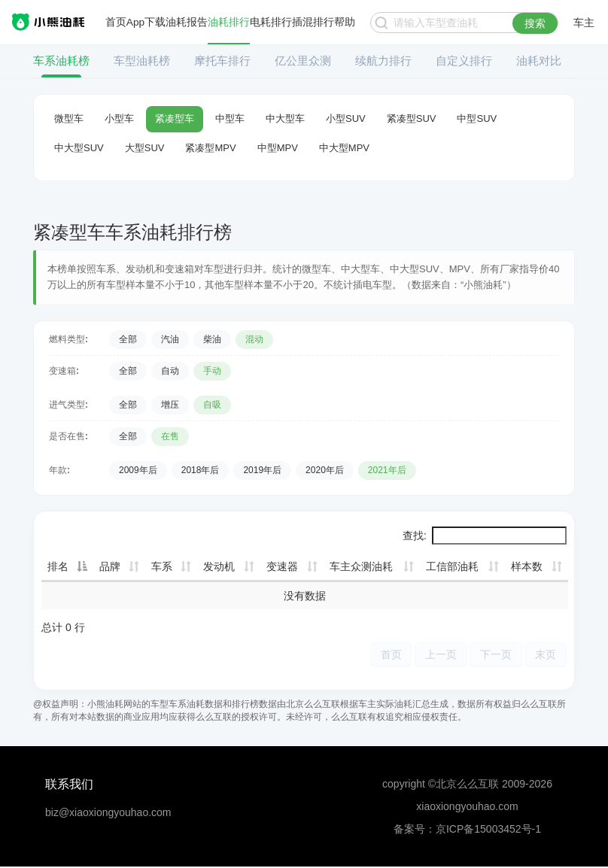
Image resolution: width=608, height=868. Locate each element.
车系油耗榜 (61, 61)
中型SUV (477, 118)
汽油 (170, 339)
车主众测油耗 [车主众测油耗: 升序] (361, 566)
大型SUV (145, 148)
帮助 (345, 23)
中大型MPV (344, 148)
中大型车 (285, 118)
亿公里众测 (303, 61)
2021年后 (387, 470)
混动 (254, 339)
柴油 (212, 339)
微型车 (69, 118)
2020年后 (325, 470)
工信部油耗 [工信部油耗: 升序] (452, 566)
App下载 (146, 23)
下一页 (492, 655)
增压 (170, 405)
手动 (212, 371)
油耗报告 (187, 23)
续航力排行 (383, 61)
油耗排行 (230, 23)
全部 (128, 339)
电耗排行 (272, 23)
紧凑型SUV (412, 118)
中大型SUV (79, 148)
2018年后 (201, 470)
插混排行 (314, 23)
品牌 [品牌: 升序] (110, 566)
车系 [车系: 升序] (162, 566)
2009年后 (138, 470)
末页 (545, 655)
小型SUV (346, 118)
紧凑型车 (175, 118)
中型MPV (278, 148)
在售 (170, 436)
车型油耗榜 (142, 61)
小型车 (119, 118)
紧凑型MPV (210, 148)
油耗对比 (539, 61)
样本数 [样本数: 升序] (527, 566)
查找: (485, 536)
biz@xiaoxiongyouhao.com (108, 813)
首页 (116, 23)
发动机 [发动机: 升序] (219, 566)
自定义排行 (464, 61)
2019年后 (262, 470)
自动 (170, 371)
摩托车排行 (222, 61)
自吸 (212, 405)
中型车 (230, 118)
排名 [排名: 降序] (58, 566)
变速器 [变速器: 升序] (282, 566)
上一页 (434, 655)
